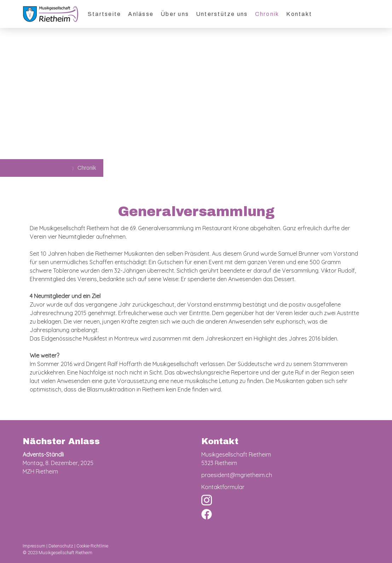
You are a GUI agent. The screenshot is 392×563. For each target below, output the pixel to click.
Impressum (34, 546)
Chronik (267, 14)
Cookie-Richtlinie (92, 546)
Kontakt (299, 14)
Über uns (175, 14)
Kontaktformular (223, 487)
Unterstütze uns (222, 14)
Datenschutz (61, 546)
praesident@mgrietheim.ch (237, 475)
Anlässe (141, 14)
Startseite (104, 14)
